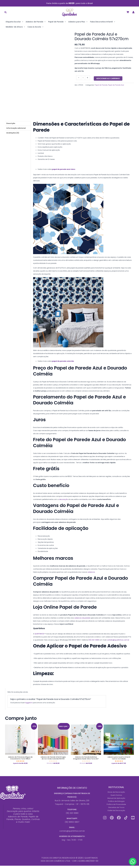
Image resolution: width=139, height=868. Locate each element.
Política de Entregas (116, 803)
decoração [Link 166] (63, 499)
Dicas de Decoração (116, 794)
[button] (6, 13)
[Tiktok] (126, 820)
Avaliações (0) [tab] (13, 133)
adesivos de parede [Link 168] (82, 618)
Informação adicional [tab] (16, 128)
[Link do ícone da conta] (133, 12)
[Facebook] (119, 820)
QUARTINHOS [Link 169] (39, 634)
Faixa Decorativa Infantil (103, 22)
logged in (29, 703)
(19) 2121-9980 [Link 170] (94, 640)
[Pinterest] (112, 820)
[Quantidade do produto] (83, 78)
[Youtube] (133, 820)
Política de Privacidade (116, 807)
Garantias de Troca (116, 810)
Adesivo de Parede (36, 22)
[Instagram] (105, 820)
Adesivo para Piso (78, 22)
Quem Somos (116, 797)
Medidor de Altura (15, 27)
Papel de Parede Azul (116, 85)
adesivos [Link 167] (91, 572)
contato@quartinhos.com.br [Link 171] (118, 640)
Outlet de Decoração (116, 813)
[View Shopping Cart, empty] (128, 12)
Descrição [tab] (11, 123)
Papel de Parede (57, 22)
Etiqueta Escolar (14, 22)
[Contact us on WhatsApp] (133, 862)
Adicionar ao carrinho (108, 78)
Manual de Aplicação (116, 800)
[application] (22, 22)
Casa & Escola (35, 27)
